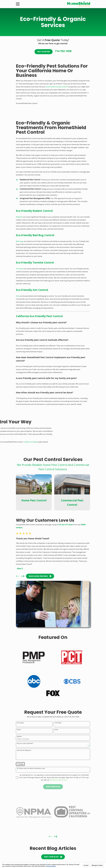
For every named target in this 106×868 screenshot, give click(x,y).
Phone (19, 730)
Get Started (44, 52)
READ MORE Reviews (40, 576)
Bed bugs (20, 241)
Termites (19, 269)
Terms (65, 780)
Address (19, 737)
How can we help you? (24, 750)
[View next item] (23, 576)
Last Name (58, 723)
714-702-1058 (63, 51)
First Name (20, 723)
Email (56, 730)
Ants (18, 296)
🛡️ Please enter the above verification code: (31, 768)
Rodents (19, 217)
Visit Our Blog (53, 857)
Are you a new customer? (25, 743)
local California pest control (57, 87)
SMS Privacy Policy (56, 780)
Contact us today (30, 442)
